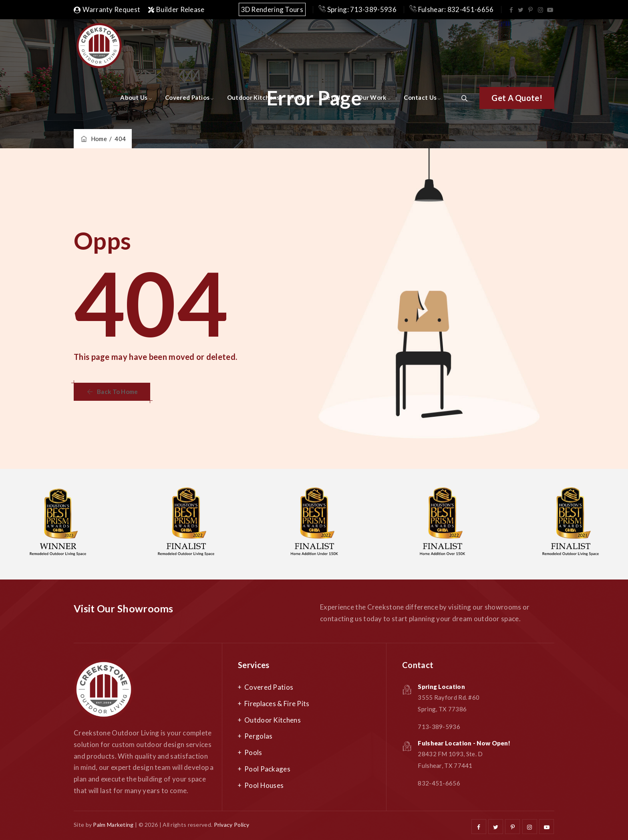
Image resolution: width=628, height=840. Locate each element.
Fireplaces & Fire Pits (277, 704)
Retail (332, 97)
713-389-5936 (439, 727)
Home (93, 139)
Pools (298, 97)
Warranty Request (107, 9)
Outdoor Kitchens (254, 97)
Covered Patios (187, 97)
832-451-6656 (439, 783)
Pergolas (258, 736)
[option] (186, 524)
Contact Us (420, 97)
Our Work (372, 97)
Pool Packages (267, 769)
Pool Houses (264, 785)
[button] (517, 98)
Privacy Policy (232, 825)
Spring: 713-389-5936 (358, 9)
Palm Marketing (113, 825)
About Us (134, 97)
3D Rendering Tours (272, 9)
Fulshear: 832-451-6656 (452, 9)
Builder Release (176, 9)
